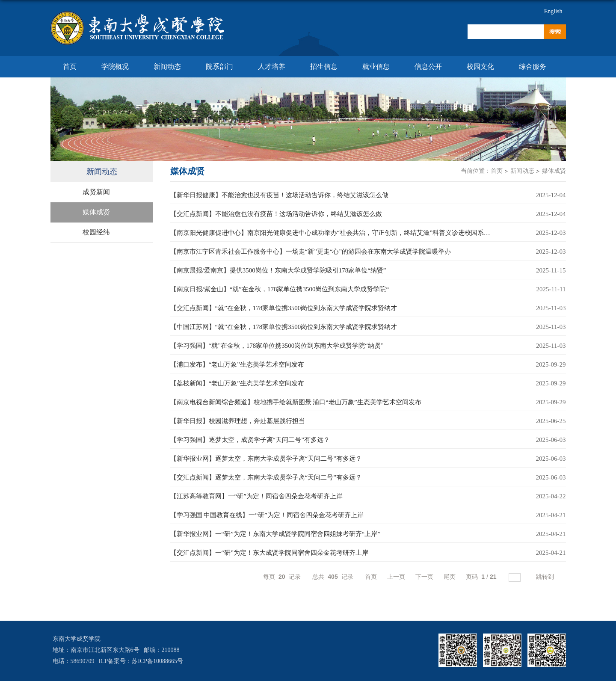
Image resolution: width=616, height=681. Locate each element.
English (553, 11)
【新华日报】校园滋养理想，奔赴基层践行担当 (238, 421)
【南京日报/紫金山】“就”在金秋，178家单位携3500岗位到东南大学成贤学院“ (280, 289)
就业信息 (376, 67)
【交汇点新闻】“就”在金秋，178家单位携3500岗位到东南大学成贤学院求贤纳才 (284, 308)
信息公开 (428, 67)
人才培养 (272, 67)
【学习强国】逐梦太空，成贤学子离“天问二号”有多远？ (250, 440)
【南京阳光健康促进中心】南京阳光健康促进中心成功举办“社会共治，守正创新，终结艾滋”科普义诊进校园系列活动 (337, 233)
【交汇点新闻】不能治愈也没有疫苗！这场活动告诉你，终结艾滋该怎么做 (276, 214)
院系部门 (219, 67)
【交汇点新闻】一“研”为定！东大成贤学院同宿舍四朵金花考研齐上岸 (269, 553)
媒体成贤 (554, 171)
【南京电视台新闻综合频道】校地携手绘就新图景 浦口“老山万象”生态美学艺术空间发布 (296, 402)
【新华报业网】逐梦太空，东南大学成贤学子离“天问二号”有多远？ (266, 459)
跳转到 (546, 577)
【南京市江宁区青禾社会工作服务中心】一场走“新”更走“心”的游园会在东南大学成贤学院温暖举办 (311, 252)
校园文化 (480, 67)
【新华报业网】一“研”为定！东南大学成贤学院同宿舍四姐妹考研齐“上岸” (275, 534)
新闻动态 (167, 67)
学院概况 (115, 67)
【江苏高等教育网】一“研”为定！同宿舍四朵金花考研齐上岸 (256, 496)
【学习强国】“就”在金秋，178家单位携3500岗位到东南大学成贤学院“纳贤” (277, 346)
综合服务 (533, 67)
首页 (70, 67)
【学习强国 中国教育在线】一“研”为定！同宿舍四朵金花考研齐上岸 (267, 515)
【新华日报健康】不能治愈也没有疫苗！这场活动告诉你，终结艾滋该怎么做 (279, 195)
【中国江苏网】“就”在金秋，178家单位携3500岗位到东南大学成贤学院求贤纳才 (284, 327)
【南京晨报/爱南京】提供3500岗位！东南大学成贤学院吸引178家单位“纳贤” (278, 270)
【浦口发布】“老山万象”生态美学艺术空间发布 (237, 364)
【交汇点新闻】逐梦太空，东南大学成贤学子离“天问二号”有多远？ (266, 477)
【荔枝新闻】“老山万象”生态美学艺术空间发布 (237, 383)
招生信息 (324, 67)
